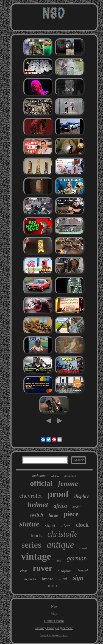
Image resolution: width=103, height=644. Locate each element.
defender (30, 579)
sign (78, 578)
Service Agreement (54, 635)
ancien (70, 475)
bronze (47, 579)
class (24, 571)
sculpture (65, 571)
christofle (63, 534)
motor (54, 585)
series (31, 545)
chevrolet (30, 496)
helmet (38, 505)
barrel (83, 571)
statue (29, 524)
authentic (39, 476)
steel (63, 578)
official (41, 483)
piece (71, 514)
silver (66, 526)
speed (83, 548)
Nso (54, 606)
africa (60, 506)
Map (54, 614)
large (53, 515)
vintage (36, 556)
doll (59, 560)
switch (37, 515)
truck (36, 536)
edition (55, 476)
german (77, 558)
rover (43, 568)
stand (50, 525)
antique (60, 545)
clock (82, 525)
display (82, 496)
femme (68, 484)
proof (58, 494)
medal (76, 507)
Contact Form (54, 621)
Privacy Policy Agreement (54, 628)
